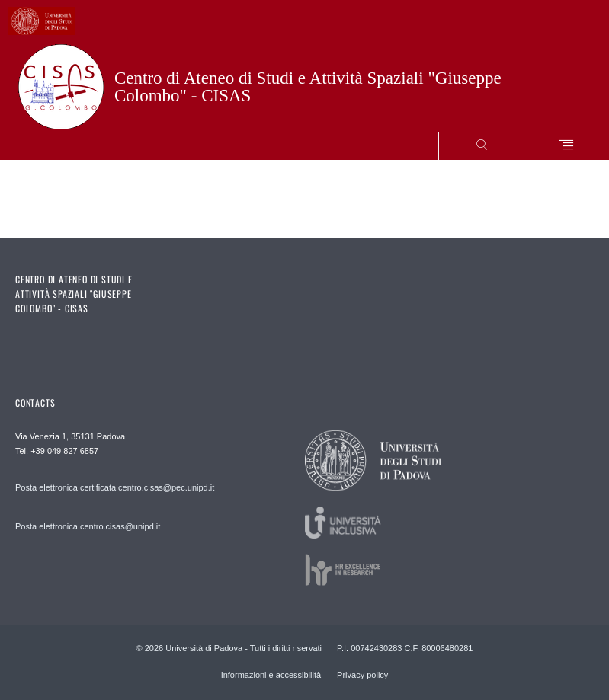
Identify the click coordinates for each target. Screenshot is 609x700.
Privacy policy (362, 675)
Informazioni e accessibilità (271, 675)
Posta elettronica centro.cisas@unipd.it (88, 526)
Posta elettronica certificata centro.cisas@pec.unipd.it (115, 487)
